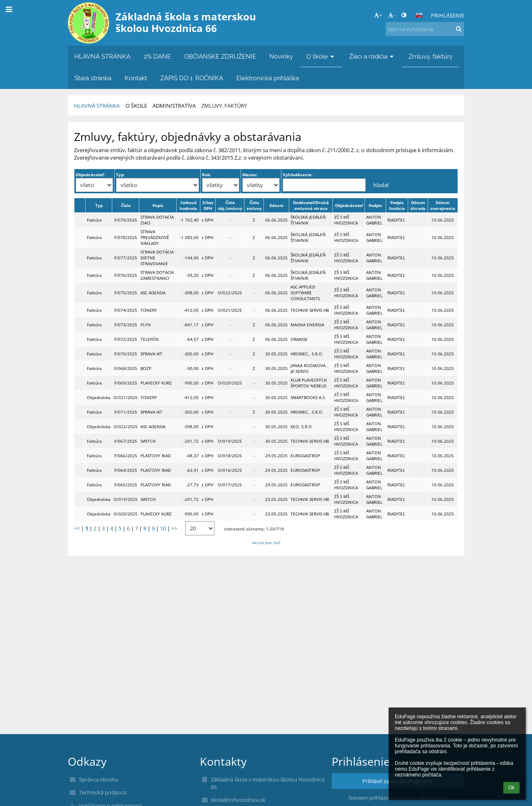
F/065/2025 (126, 485)
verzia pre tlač (266, 542)
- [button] (392, 15)
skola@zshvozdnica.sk (238, 800)
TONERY (149, 310)
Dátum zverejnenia (443, 205)
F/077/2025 (126, 258)
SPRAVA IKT (151, 354)
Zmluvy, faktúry (224, 106)
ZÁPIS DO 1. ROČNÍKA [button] (192, 78)
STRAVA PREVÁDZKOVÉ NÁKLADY (155, 237)
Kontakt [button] (136, 78)
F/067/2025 (126, 441)
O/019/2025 (230, 441)
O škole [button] (321, 56)
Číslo (126, 205)
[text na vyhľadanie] (425, 29)
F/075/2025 (126, 293)
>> (174, 528)
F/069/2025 (126, 383)
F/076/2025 (126, 275)
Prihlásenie (448, 15)
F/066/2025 (126, 456)
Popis (158, 205)
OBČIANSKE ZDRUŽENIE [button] (220, 56)
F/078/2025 (126, 237)
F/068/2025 (126, 368)
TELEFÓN (150, 339)
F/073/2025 (126, 325)
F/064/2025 (126, 470)
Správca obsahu (99, 779)
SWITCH (148, 441)
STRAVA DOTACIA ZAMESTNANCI (157, 275)
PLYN (146, 325)
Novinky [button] (281, 56)
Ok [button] (511, 788)
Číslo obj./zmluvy (230, 205)
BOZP (146, 368)
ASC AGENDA (153, 293)
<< (77, 528)
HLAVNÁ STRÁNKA (97, 106)
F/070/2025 (126, 354)
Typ (99, 205)
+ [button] (378, 15)
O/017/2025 (230, 485)
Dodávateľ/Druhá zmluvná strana (311, 205)
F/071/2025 (126, 412)
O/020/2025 (230, 383)
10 (163, 528)
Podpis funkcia (397, 205)
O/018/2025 (230, 456)
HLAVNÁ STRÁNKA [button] (102, 56)
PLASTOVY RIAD (156, 456)
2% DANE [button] (157, 56)
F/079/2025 (126, 220)
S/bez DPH (208, 205)
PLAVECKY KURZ (156, 383)
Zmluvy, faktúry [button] (431, 56)
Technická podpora (103, 792)
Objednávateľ (349, 205)
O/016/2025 (230, 470)
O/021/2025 (230, 310)
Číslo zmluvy (254, 205)
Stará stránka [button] (93, 78)
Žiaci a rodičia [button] (372, 56)
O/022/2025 (230, 293)
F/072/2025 (126, 339)
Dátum (276, 205)
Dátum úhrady (418, 205)
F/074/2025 (126, 310)
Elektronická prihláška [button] (268, 78)
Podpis (375, 205)
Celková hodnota (188, 205)
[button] (419, 15)
